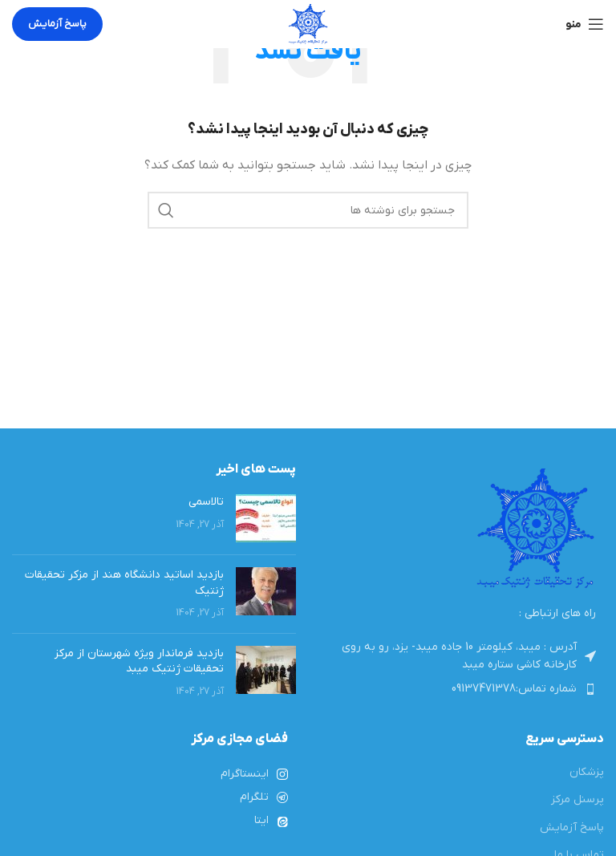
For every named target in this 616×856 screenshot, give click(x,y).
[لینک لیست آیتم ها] (462, 689)
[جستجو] (308, 210)
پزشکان (587, 772)
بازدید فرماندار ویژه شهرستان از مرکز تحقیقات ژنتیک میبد (139, 661)
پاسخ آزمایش (57, 24)
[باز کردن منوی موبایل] (585, 24)
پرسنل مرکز (577, 799)
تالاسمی (206, 502)
